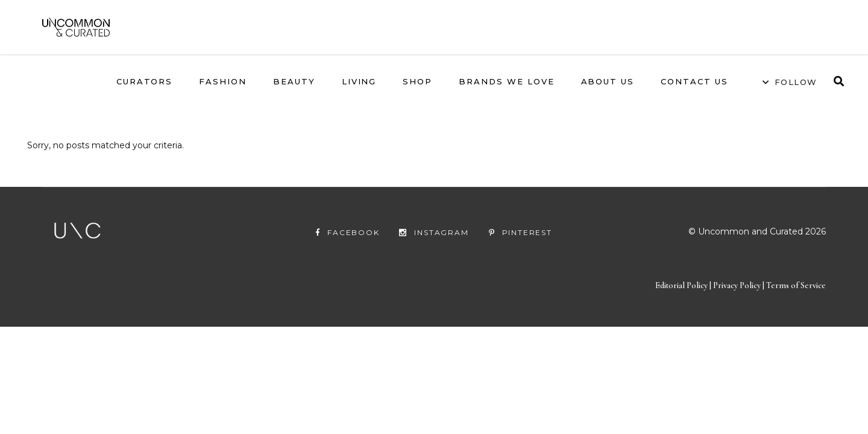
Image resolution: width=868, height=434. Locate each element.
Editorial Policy (681, 306)
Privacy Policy (738, 306)
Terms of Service (796, 306)
